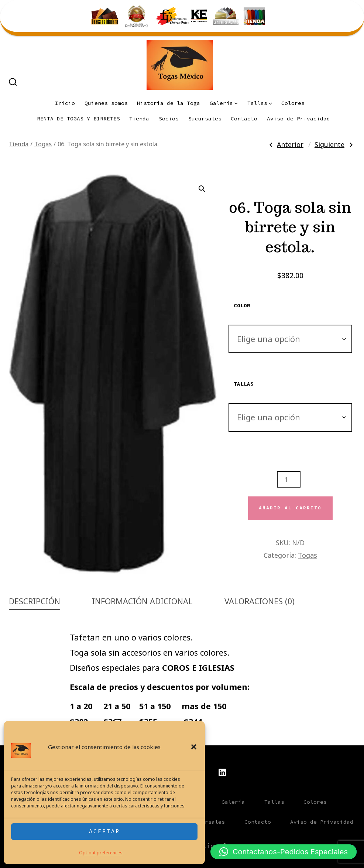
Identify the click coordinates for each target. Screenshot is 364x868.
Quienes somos (106, 103)
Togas (43, 144)
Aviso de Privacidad (298, 119)
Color (242, 305)
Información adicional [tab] (142, 601)
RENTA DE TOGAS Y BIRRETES (78, 119)
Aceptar (104, 831)
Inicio (65, 103)
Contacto (244, 119)
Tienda (139, 119)
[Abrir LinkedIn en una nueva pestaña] (222, 772)
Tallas (260, 103)
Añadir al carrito (290, 508)
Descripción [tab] (35, 601)
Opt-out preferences (101, 853)
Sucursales (205, 119)
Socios (169, 119)
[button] (194, 747)
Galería (224, 103)
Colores (293, 103)
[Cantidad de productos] (289, 479)
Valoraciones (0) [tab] (260, 601)
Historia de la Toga (169, 103)
